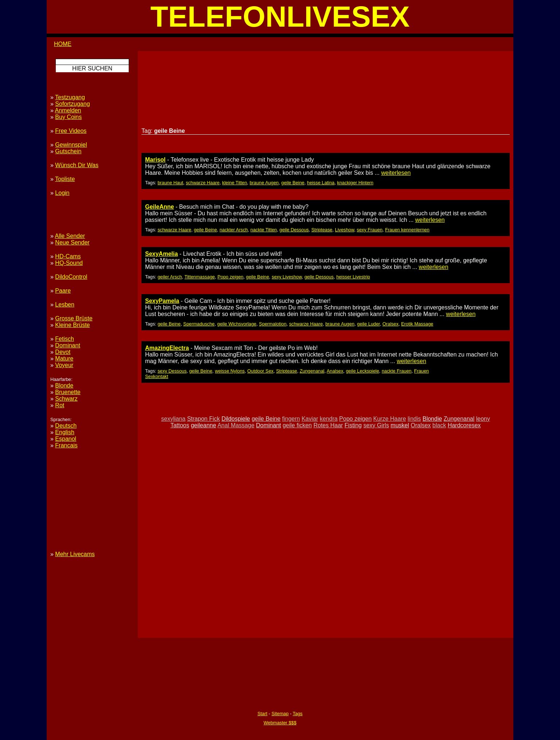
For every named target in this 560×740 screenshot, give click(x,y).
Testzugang (70, 97)
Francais (66, 445)
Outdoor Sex (260, 371)
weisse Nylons (230, 371)
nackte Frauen (397, 371)
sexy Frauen (370, 230)
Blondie (432, 419)
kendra (329, 419)
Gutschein (68, 151)
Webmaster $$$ (280, 723)
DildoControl (71, 277)
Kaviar (310, 419)
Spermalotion (273, 324)
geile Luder (368, 324)
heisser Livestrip (353, 277)
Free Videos (71, 131)
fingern (291, 419)
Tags (298, 714)
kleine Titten (234, 183)
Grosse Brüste (74, 318)
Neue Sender (72, 242)
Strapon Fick (203, 419)
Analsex (335, 371)
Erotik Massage (417, 324)
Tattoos (180, 425)
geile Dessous (294, 230)
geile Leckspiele (363, 371)
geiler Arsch (170, 277)
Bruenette (68, 392)
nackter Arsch (234, 230)
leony (483, 419)
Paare (63, 291)
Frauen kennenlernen (407, 230)
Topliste (65, 179)
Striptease (322, 230)
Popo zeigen (231, 277)
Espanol (66, 439)
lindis (414, 419)
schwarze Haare (203, 183)
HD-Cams (68, 256)
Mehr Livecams (75, 554)
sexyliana (173, 419)
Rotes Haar (328, 425)
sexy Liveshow (287, 277)
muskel (400, 425)
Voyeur (64, 365)
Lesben (65, 305)
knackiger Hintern (355, 183)
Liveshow (345, 230)
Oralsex (390, 324)
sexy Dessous (172, 371)
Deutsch (66, 426)
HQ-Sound (69, 263)
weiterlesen (396, 173)
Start (262, 714)
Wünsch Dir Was (77, 165)
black (439, 425)
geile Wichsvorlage (237, 324)
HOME (63, 44)
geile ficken (297, 425)
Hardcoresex (464, 425)
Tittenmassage (200, 277)
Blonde (64, 386)
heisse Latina (321, 183)
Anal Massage (236, 425)
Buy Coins (68, 117)
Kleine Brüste (72, 325)
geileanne (203, 425)
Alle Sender (70, 236)
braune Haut (170, 183)
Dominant (268, 425)
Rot (60, 405)
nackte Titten (264, 230)
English (65, 432)
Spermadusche (199, 324)
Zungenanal (312, 371)
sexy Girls (376, 425)
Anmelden (68, 110)
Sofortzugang (72, 104)
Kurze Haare (390, 419)
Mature (64, 359)
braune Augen (264, 183)
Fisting (353, 425)
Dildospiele (236, 419)
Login (62, 193)
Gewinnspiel (71, 145)
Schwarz (66, 399)
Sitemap (280, 714)
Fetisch (65, 339)
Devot (63, 352)
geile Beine (293, 183)
